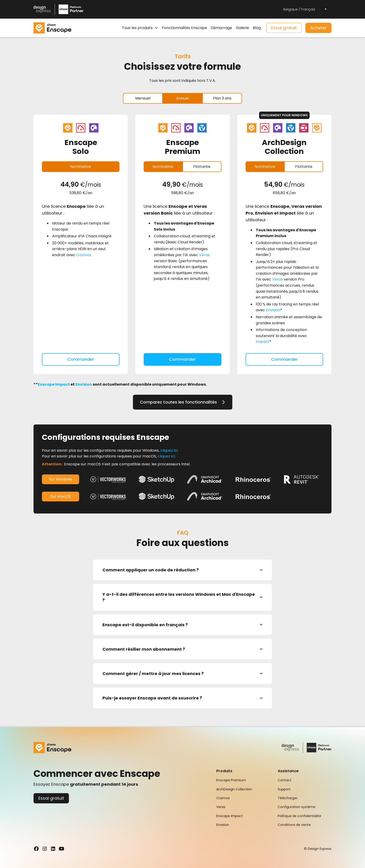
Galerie (242, 28)
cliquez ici (169, 450)
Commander (81, 359)
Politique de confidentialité (299, 816)
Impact (263, 342)
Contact (285, 780)
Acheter (318, 28)
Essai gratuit (284, 28)
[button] (305, 9)
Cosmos (84, 255)
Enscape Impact (230, 816)
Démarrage (221, 28)
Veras (204, 255)
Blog (257, 28)
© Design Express (318, 849)
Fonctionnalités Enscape (184, 28)
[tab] (143, 98)
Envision (273, 310)
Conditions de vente (294, 825)
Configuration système (297, 807)
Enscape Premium (231, 780)
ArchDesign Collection (234, 789)
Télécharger (288, 798)
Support (284, 789)
